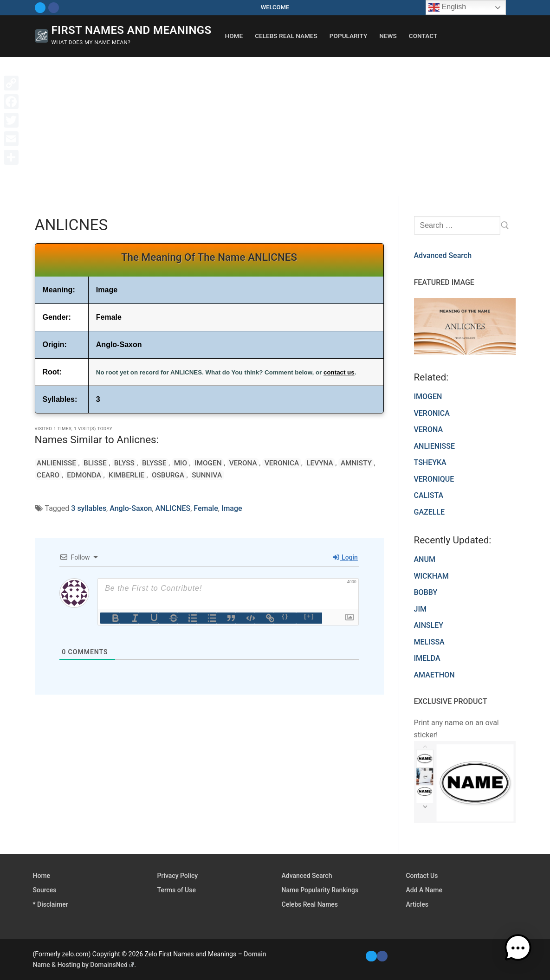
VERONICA (258, 463)
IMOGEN (191, 463)
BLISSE (91, 463)
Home (42, 876)
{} (285, 616)
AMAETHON (434, 675)
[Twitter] (40, 8)
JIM (420, 609)
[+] (309, 616)
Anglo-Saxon (131, 508)
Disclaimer (53, 904)
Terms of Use (177, 890)
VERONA (223, 463)
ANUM (425, 559)
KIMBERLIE (92, 475)
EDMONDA (53, 475)
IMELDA (427, 658)
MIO (167, 463)
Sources (45, 890)
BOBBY (426, 592)
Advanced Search (443, 255)
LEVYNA (294, 463)
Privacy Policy (178, 876)
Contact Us (422, 876)
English (447, 7)
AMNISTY (327, 463)
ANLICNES (173, 508)
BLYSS (117, 463)
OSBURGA (131, 475)
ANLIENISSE (55, 463)
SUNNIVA (167, 475)
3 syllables (89, 508)
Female (206, 508)
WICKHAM (431, 576)
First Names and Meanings (132, 30)
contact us (339, 372)
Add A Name (424, 890)
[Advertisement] (275, 127)
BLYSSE (144, 463)
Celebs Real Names (310, 904)
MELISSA (429, 642)
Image (232, 508)
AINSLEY (429, 625)
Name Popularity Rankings (320, 890)
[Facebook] (54, 8)
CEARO (359, 463)
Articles (417, 904)
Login (345, 557)
